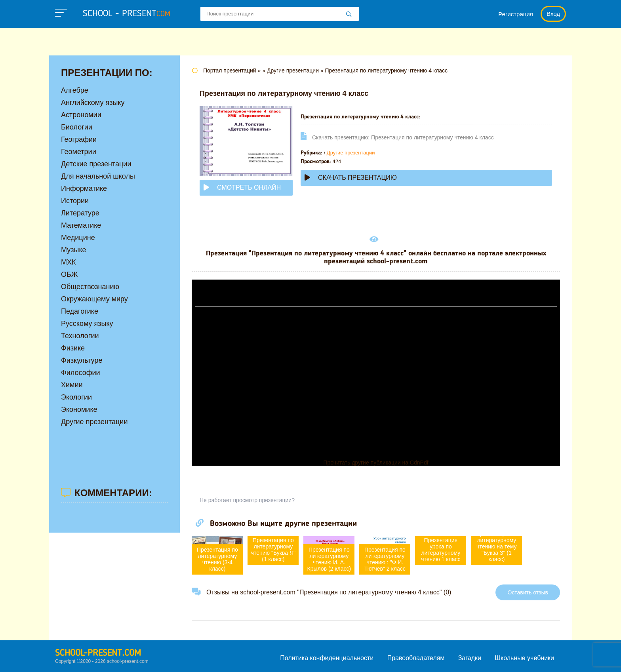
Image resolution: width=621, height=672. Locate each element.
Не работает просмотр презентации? (247, 500)
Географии (79, 139)
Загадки (470, 658)
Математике (81, 225)
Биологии (77, 127)
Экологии (76, 397)
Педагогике (80, 311)
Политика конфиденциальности (327, 658)
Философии (81, 373)
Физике (73, 348)
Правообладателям (416, 658)
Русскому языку (87, 324)
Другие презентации (351, 153)
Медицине (78, 238)
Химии (72, 385)
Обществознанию (90, 287)
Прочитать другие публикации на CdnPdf (376, 463)
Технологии (80, 336)
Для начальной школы (98, 176)
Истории (75, 201)
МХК (69, 262)
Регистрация (516, 14)
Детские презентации (96, 164)
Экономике (79, 409)
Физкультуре (82, 360)
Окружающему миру (94, 299)
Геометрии (79, 152)
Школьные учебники (524, 658)
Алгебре (75, 90)
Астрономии (81, 115)
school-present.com (98, 653)
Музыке (73, 250)
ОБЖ (69, 274)
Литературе (80, 213)
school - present (127, 14)
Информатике (84, 188)
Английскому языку (93, 103)
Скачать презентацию (351, 178)
